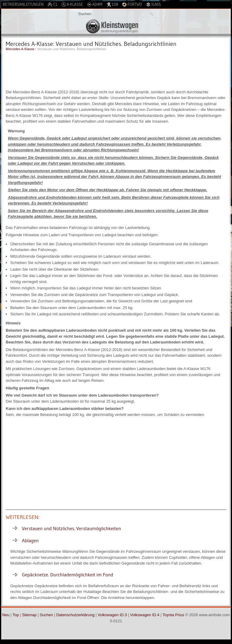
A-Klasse (72, 4)
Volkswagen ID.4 (145, 615)
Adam (95, 4)
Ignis (153, 4)
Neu (6, 615)
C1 (52, 4)
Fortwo (132, 4)
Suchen (46, 615)
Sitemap (29, 615)
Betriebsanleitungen (23, 4)
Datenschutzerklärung (75, 615)
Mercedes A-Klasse (20, 49)
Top (16, 615)
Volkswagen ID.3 (112, 615)
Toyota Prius (173, 615)
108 (112, 4)
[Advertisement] (116, 69)
